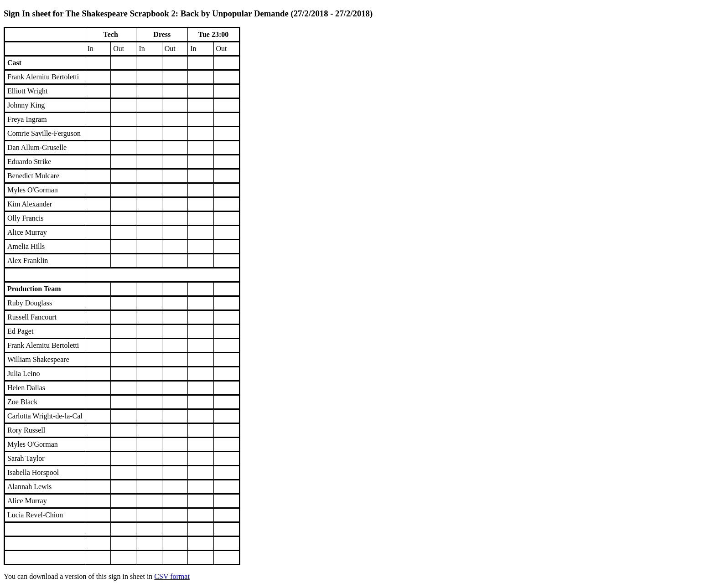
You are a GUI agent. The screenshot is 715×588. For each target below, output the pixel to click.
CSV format (172, 576)
